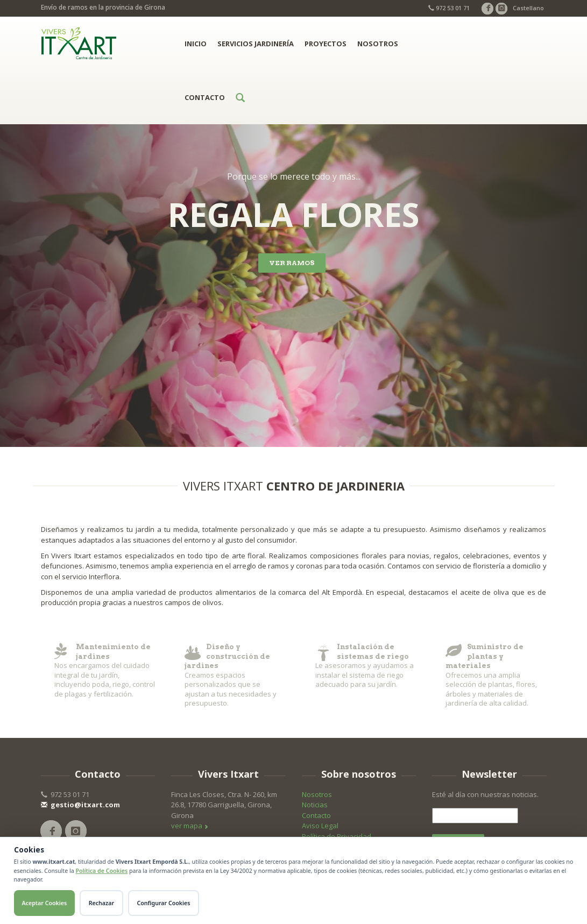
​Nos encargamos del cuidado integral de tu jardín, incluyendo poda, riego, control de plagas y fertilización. (105, 670)
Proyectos (326, 44)
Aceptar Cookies (45, 903)
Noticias (315, 805)
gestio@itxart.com (80, 805)
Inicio (196, 44)
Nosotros (378, 44)
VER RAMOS (292, 263)
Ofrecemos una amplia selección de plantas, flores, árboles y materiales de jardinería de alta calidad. (496, 675)
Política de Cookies (101, 871)
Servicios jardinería (256, 44)
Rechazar (101, 903)
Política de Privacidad (337, 836)
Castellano (528, 8)
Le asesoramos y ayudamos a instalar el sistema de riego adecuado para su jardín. (366, 666)
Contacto (205, 97)
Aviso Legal (320, 826)
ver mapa (190, 826)
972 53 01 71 (449, 8)
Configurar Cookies (164, 903)
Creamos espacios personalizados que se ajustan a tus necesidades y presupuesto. (235, 675)
